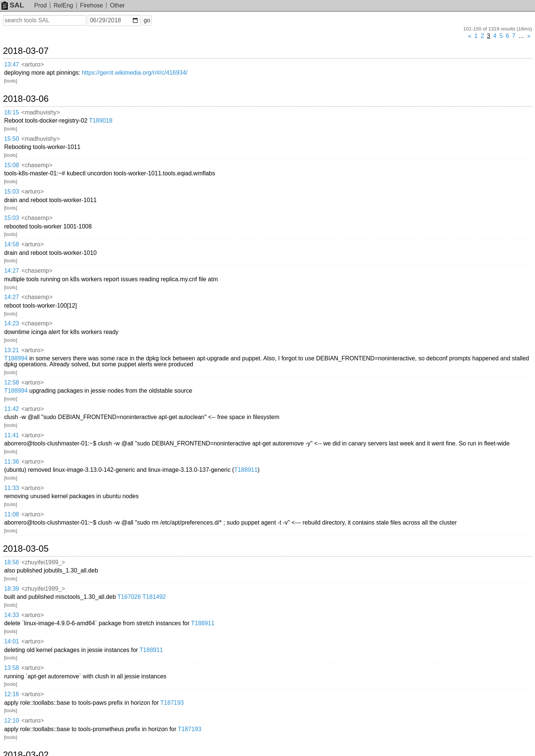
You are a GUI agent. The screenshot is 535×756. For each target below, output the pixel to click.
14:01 (12, 641)
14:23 (12, 323)
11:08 (12, 514)
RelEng (63, 5)
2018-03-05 (26, 549)
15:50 (12, 139)
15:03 (12, 192)
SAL (13, 5)
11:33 (12, 488)
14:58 (12, 244)
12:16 (12, 694)
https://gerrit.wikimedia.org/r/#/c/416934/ (135, 73)
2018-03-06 (26, 99)
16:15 (12, 112)
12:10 (12, 721)
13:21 (12, 350)
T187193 (172, 703)
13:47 (12, 64)
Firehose (91, 5)
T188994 (16, 358)
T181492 (154, 597)
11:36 (12, 462)
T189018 (100, 121)
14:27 (12, 271)
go (147, 20)
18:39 (12, 589)
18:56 (12, 562)
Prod (40, 5)
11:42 (12, 409)
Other (117, 5)
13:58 (12, 668)
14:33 (12, 615)
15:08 (12, 165)
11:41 (12, 435)
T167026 (129, 597)
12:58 (12, 382)
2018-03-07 (26, 51)
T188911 (246, 470)
